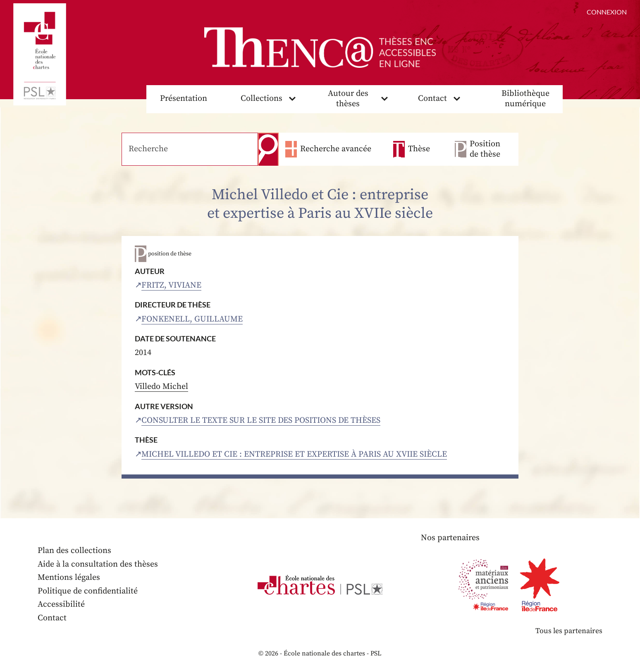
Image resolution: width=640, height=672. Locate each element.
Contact (432, 99)
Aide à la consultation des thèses (98, 564)
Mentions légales (69, 578)
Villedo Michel (161, 387)
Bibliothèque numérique (525, 99)
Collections (261, 99)
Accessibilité (61, 604)
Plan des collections (74, 551)
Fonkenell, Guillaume (192, 319)
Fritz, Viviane (171, 285)
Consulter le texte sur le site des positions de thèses (261, 421)
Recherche (268, 149)
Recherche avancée (336, 149)
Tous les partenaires (569, 631)
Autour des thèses (348, 99)
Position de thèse (485, 149)
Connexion (607, 12)
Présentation (184, 99)
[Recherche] (190, 149)
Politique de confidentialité (88, 591)
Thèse (419, 149)
